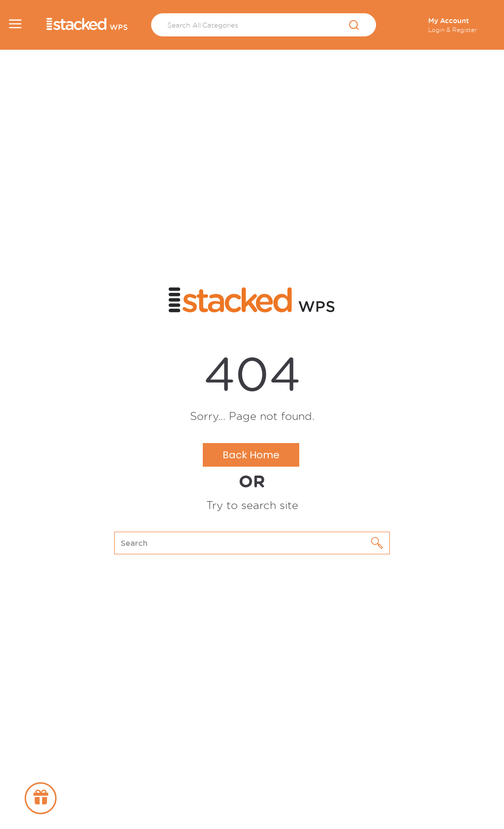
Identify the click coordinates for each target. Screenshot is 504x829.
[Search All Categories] (264, 25)
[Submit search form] (354, 26)
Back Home (251, 455)
